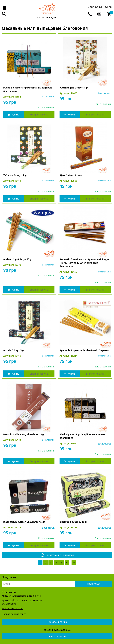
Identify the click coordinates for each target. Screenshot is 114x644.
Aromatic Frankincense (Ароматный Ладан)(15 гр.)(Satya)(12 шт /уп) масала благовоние (85, 263)
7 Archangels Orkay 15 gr (74, 88)
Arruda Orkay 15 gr (14, 350)
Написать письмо (57, 636)
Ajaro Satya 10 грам (71, 175)
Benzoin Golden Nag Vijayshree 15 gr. (24, 434)
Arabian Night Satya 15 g (17, 259)
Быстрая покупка (39, 115)
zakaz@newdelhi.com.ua (57, 630)
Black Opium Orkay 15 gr (73, 522)
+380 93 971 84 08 (100, 7)
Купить (15, 115)
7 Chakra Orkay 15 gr (15, 175)
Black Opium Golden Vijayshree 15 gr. (24, 522)
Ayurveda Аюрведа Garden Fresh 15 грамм (84, 350)
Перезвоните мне (57, 622)
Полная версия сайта (14, 614)
